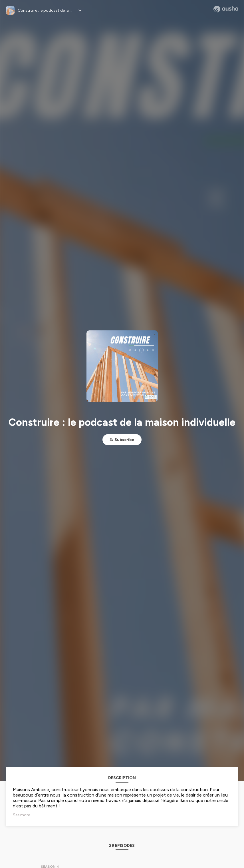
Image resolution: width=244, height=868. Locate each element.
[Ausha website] (226, 9)
